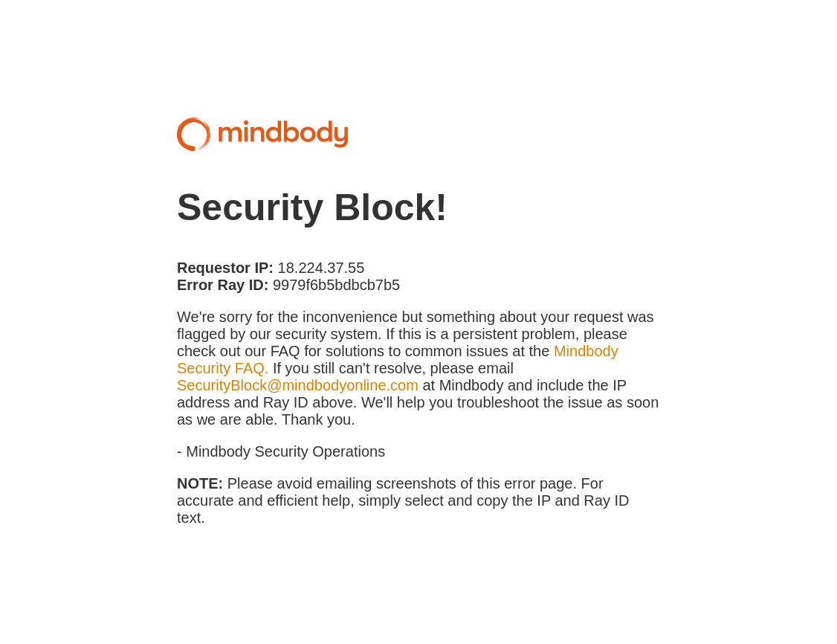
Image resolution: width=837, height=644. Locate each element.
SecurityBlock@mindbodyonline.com (298, 385)
